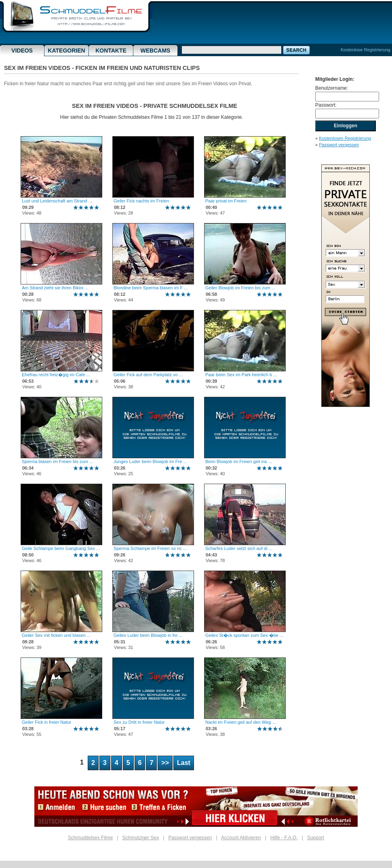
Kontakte (111, 51)
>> (165, 763)
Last (184, 763)
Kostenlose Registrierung (366, 50)
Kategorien (66, 51)
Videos (22, 51)
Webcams (156, 51)
